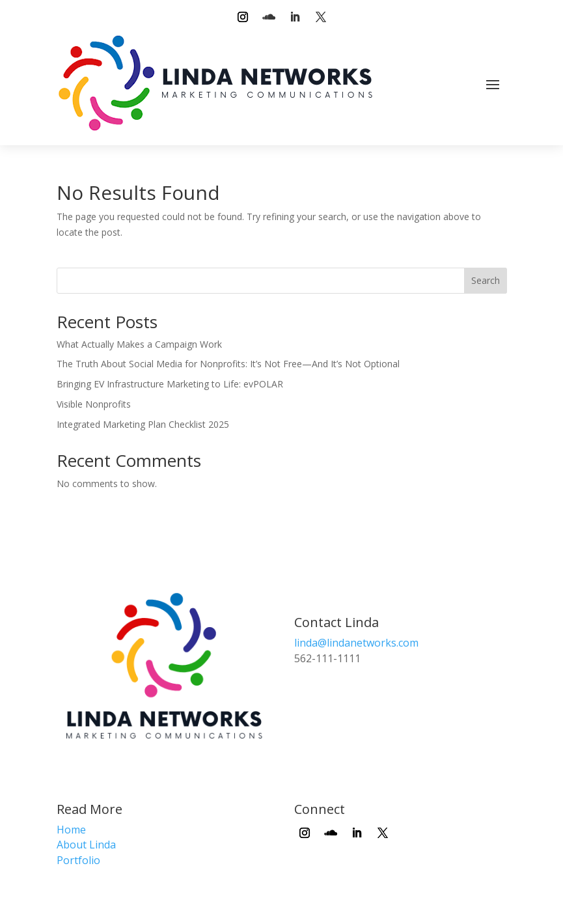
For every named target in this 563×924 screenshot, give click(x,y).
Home (71, 830)
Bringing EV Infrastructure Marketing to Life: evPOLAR (170, 384)
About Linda (86, 845)
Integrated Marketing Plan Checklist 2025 (143, 424)
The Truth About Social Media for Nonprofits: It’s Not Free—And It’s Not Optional (228, 364)
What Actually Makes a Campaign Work (139, 344)
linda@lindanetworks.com (356, 643)
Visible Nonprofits (94, 404)
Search (486, 280)
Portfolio (78, 860)
